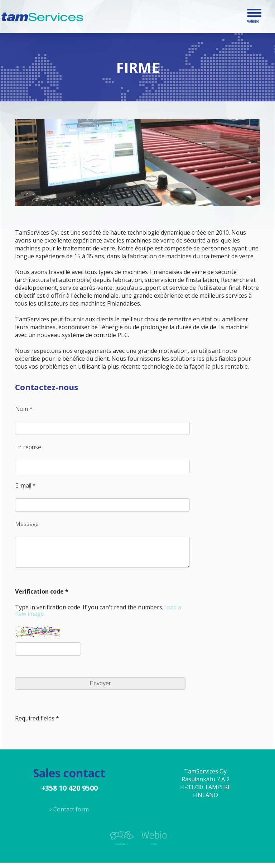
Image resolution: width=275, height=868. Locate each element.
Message (27, 524)
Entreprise (28, 447)
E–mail (23, 485)
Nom (21, 409)
